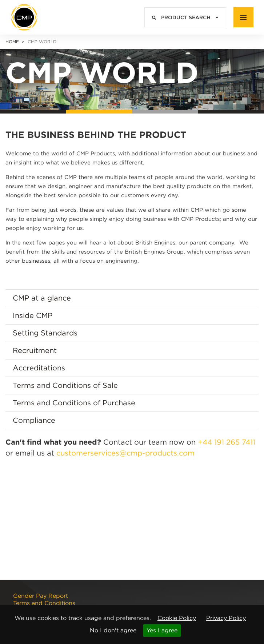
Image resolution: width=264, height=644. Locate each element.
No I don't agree (113, 630)
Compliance (34, 420)
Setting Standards (45, 333)
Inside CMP (33, 315)
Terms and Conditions (44, 603)
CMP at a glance (42, 298)
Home (12, 42)
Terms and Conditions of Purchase (74, 403)
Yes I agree (162, 630)
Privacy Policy (226, 618)
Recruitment (35, 350)
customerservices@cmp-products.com (125, 453)
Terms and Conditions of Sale (65, 385)
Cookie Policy (177, 618)
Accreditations (39, 368)
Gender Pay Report (41, 596)
